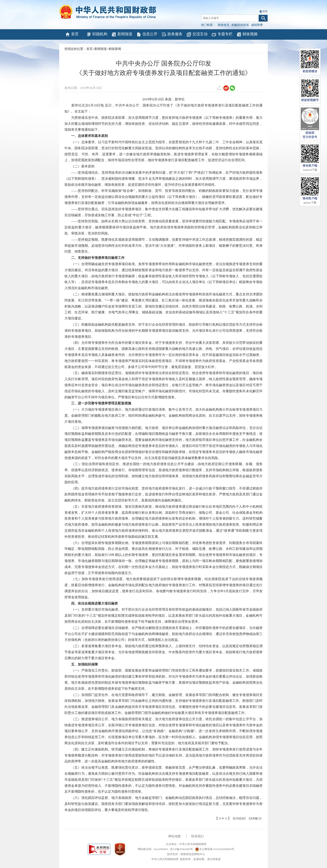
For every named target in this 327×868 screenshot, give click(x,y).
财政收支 (224, 25)
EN (265, 11)
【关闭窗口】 (255, 819)
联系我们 (197, 836)
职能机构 (97, 34)
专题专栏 (222, 34)
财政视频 (247, 34)
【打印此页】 (239, 819)
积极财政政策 (240, 25)
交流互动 (197, 34)
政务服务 (172, 34)
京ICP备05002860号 (181, 849)
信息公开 (147, 34)
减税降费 (257, 25)
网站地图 (175, 836)
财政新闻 (115, 49)
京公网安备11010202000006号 (215, 849)
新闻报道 (122, 34)
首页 (72, 34)
